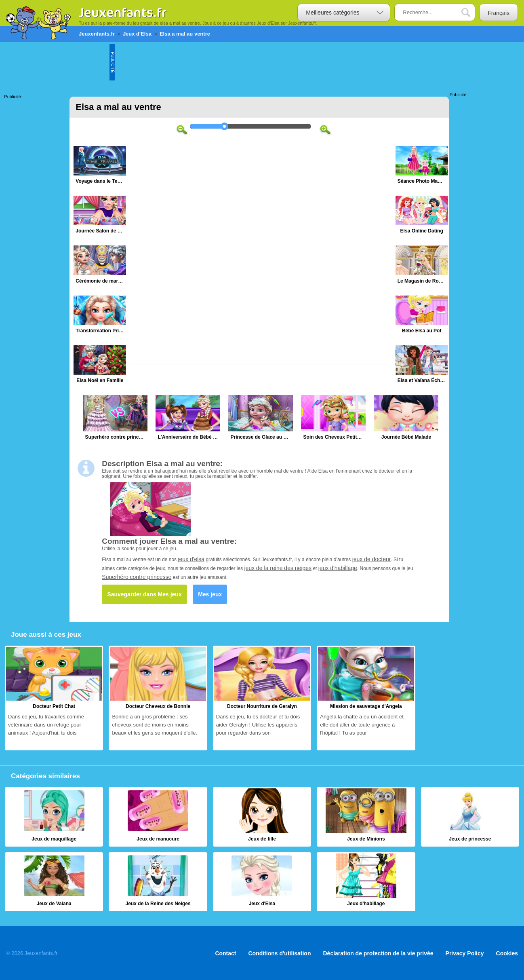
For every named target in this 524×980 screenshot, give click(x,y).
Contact (225, 953)
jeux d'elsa (191, 559)
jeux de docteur (372, 559)
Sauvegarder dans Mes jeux (144, 594)
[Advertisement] (262, 62)
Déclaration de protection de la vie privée (378, 953)
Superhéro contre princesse (137, 577)
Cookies (507, 953)
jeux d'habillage (338, 568)
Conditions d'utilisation (280, 953)
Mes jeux (210, 594)
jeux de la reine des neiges (278, 568)
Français (499, 13)
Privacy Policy (465, 953)
